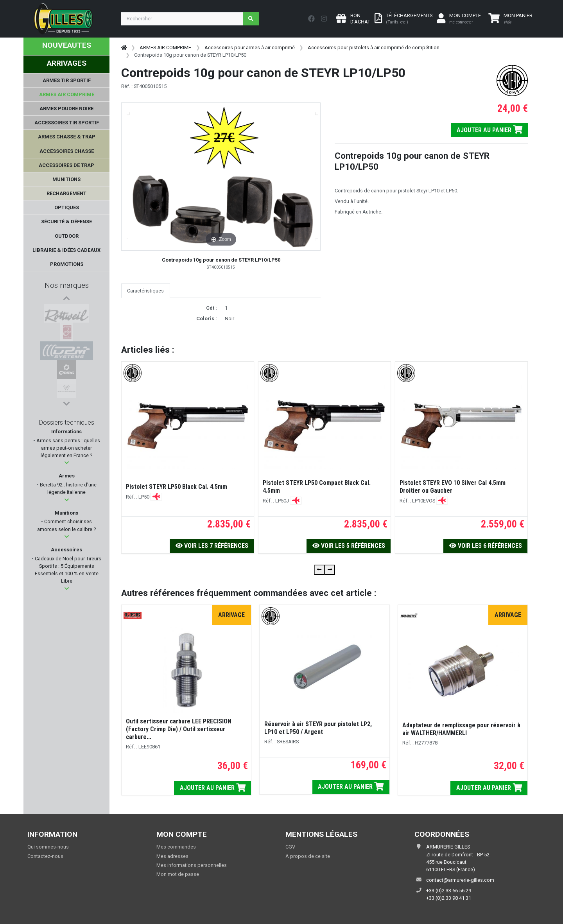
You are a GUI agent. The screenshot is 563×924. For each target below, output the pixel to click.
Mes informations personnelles (192, 865)
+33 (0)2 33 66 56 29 (449, 891)
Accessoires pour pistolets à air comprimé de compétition (374, 48)
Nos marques (67, 285)
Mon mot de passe (178, 874)
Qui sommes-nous (48, 847)
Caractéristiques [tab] (145, 291)
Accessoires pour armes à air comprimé (250, 48)
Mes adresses (172, 856)
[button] (67, 465)
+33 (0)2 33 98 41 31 (449, 898)
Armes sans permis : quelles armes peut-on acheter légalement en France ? (68, 450)
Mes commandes (176, 847)
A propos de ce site (308, 856)
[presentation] (319, 570)
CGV (290, 847)
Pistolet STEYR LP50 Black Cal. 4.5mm (177, 487)
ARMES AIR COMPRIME (165, 48)
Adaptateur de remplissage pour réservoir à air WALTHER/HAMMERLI (461, 729)
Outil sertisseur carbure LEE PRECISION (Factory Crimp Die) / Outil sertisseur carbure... (179, 729)
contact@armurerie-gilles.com (460, 880)
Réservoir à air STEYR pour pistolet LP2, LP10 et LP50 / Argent (318, 728)
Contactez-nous (45, 856)
